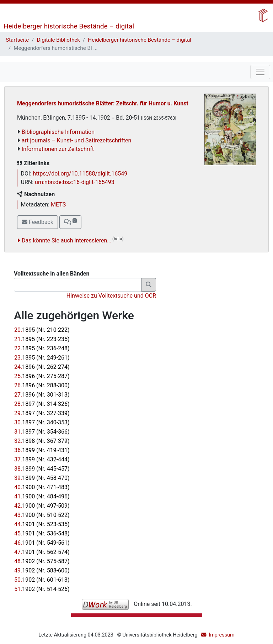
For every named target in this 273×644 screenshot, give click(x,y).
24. (42, 367)
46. (42, 543)
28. (42, 404)
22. (42, 348)
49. (42, 570)
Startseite (17, 40)
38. (42, 469)
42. (42, 506)
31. (42, 432)
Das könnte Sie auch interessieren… (66, 240)
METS (58, 205)
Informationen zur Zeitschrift (58, 149)
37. (42, 459)
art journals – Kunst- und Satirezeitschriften (76, 140)
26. (42, 385)
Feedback (38, 222)
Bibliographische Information (58, 132)
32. (42, 441)
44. (42, 524)
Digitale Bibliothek (58, 40)
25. (42, 376)
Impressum (221, 635)
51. (42, 589)
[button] (70, 222)
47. (42, 552)
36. (42, 450)
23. (42, 358)
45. (42, 533)
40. (42, 487)
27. (42, 395)
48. (42, 561)
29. (42, 413)
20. (42, 330)
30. (42, 422)
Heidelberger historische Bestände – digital (69, 26)
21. (42, 339)
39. (42, 478)
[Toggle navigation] (260, 72)
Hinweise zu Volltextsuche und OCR (111, 296)
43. (42, 515)
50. (42, 580)
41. (42, 496)
